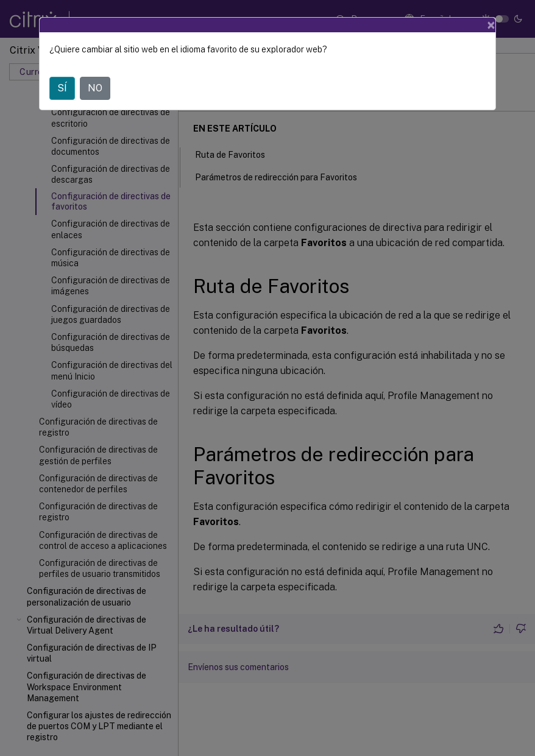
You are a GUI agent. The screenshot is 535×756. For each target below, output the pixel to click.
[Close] (491, 25)
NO (95, 88)
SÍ (62, 88)
